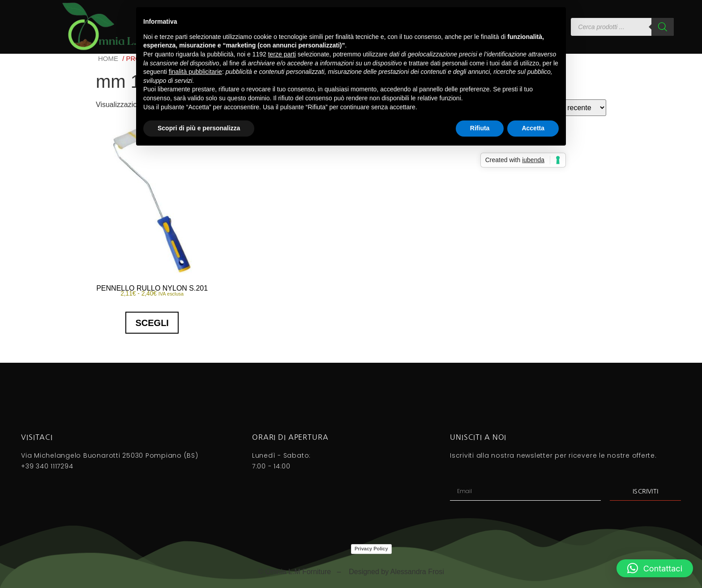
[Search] (663, 27)
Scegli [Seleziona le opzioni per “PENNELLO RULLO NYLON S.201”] (152, 323)
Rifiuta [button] (480, 128)
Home (108, 58)
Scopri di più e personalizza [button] (199, 128)
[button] (655, 568)
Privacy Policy (371, 549)
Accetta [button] (533, 128)
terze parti (282, 54)
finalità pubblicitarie (195, 72)
